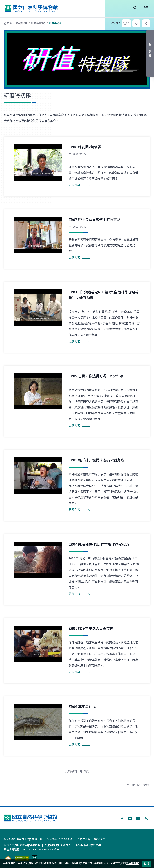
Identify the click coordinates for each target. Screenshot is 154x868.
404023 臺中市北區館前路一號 (23, 839)
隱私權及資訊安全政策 (89, 845)
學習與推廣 (21, 23)
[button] (125, 23)
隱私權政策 (132, 863)
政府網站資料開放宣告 (58, 845)
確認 (147, 864)
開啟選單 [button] (146, 8)
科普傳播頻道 (38, 23)
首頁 (9, 23)
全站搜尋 (135, 8)
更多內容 (74, 185)
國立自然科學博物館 (31, 9)
